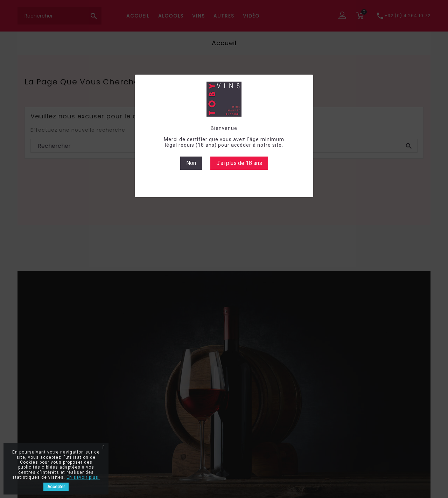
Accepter (56, 487)
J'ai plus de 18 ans (239, 163)
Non (191, 163)
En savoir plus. (83, 477)
